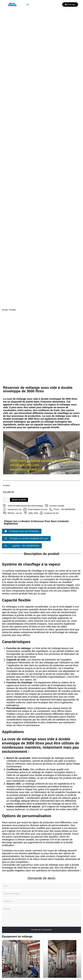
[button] (28, 5)
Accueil (5, 310)
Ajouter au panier (19, 500)
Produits (13, 310)
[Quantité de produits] (6, 500)
